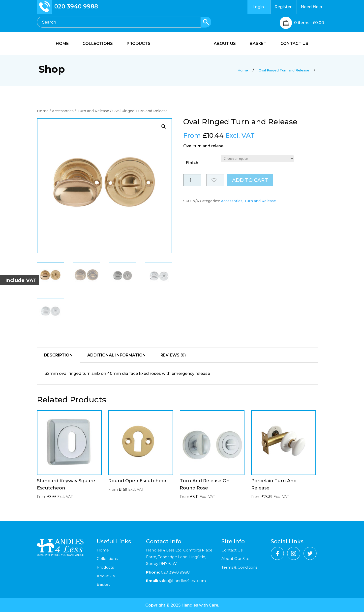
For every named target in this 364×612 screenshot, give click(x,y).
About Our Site (235, 559)
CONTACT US (297, 44)
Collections (107, 559)
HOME (60, 44)
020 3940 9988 (76, 6)
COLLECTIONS (95, 44)
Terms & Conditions (239, 567)
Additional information (117, 355)
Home (43, 111)
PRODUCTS (136, 44)
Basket (103, 584)
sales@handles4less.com (182, 581)
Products (105, 567)
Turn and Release (93, 111)
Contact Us (232, 550)
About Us (106, 576)
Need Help (311, 7)
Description (58, 355)
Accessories (63, 111)
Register (283, 7)
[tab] (58, 355)
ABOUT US (227, 44)
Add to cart (250, 180)
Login (258, 7)
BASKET (261, 44)
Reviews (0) (173, 355)
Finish (192, 163)
